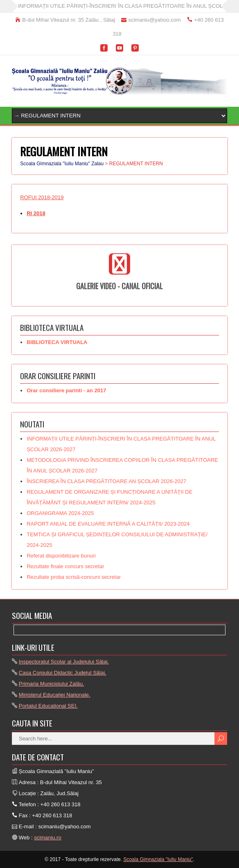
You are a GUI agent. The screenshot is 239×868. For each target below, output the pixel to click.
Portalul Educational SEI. (48, 706)
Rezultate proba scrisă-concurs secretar (74, 577)
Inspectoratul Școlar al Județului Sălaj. (64, 662)
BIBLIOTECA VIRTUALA (57, 342)
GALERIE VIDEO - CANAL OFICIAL (120, 286)
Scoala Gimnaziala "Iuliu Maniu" (158, 859)
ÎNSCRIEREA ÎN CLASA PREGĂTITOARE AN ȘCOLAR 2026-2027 (106, 481)
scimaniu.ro (47, 838)
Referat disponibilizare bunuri (61, 556)
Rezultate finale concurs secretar (65, 566)
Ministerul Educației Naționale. (55, 695)
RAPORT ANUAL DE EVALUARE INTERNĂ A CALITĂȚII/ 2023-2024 (108, 524)
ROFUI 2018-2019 (42, 197)
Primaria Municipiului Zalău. (52, 684)
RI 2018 (36, 213)
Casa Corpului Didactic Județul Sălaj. (63, 673)
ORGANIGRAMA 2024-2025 (60, 513)
